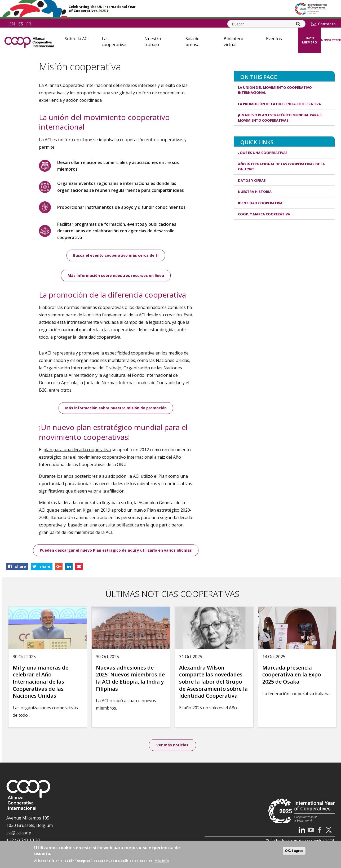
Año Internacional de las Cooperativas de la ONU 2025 (281, 167)
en (12, 24)
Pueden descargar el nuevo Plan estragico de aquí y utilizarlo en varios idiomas (116, 551)
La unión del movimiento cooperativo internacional (275, 90)
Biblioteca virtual (233, 42)
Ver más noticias (172, 745)
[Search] (298, 24)
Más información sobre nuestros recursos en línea (116, 276)
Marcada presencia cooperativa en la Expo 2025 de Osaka (292, 675)
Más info (162, 861)
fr (29, 24)
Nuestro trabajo (153, 42)
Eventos (274, 39)
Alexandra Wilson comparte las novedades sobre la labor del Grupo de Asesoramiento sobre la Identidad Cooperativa (213, 682)
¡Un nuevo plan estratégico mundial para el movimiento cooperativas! (281, 118)
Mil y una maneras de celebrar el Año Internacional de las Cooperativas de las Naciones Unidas (41, 682)
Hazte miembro (309, 40)
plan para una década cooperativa (77, 450)
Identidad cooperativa (260, 203)
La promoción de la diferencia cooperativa (279, 104)
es (21, 24)
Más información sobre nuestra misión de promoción (116, 408)
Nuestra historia (255, 192)
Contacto (327, 24)
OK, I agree (294, 851)
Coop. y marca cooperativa (264, 214)
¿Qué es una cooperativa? (263, 153)
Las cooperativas (115, 42)
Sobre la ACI (77, 39)
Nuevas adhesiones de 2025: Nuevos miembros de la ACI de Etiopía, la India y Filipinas (130, 679)
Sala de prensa (192, 42)
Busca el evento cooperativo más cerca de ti (116, 256)
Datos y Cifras (252, 180)
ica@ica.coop (19, 834)
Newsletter (331, 40)
